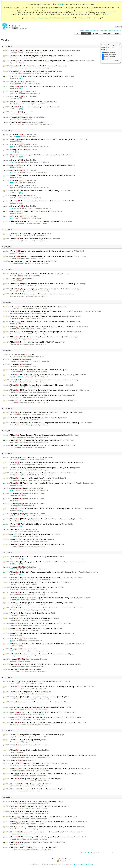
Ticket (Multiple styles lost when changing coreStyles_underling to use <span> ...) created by (47, 390)
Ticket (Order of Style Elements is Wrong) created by (36, 478)
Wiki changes (106, 59)
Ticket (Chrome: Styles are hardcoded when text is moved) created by (38, 806)
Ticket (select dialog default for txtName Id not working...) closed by (39, 155)
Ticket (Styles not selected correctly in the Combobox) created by (40, 473)
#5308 (12, 218)
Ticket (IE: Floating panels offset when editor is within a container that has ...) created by (44, 608)
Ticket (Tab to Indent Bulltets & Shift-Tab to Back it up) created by (35, 789)
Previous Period (107, 37)
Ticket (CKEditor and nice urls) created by (29, 458)
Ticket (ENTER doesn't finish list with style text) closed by (40, 712)
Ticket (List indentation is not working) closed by (32, 107)
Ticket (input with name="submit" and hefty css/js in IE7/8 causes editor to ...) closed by (46, 723)
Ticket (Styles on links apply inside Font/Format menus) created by (37, 274)
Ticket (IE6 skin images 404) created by (28, 234)
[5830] (21, 213)
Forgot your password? (115, 30)
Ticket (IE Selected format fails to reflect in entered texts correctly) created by (43, 664)
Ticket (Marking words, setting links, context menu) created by (33, 779)
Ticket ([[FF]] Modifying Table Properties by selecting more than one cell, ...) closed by (45, 562)
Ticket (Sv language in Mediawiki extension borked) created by (34, 71)
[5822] (21, 511)
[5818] (21, 646)
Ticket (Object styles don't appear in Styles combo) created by (34, 628)
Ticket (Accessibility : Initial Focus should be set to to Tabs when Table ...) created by (46, 822)
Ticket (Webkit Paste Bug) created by (26, 740)
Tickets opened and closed (110, 55)
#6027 (12, 569)
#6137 (12, 516)
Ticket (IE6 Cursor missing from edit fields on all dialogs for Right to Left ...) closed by (50, 61)
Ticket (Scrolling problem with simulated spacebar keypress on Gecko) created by (43, 468)
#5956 (12, 172)
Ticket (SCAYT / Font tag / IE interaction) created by (31, 847)
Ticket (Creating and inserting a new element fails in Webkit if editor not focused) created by (53, 311)
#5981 (13, 377)
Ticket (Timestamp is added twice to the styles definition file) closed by (40, 201)
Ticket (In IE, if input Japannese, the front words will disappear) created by (40, 294)
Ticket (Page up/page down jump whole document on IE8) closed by (44, 577)
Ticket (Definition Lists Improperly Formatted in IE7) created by (38, 582)
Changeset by (21, 81)
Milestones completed (108, 53)
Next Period (116, 37)
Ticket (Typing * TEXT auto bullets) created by (28, 784)
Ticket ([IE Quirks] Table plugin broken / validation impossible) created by (38, 707)
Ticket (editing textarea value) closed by (35, 842)
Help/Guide (88, 30)
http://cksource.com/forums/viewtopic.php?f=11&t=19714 (30, 849)
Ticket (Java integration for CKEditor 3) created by (31, 613)
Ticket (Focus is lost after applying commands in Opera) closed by (39, 524)
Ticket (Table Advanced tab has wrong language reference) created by (37, 702)
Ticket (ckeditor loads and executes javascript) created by (35, 801)
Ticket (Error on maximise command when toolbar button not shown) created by (41, 400)
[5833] (17, 152)
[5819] (21, 636)
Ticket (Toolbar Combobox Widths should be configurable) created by (42, 435)
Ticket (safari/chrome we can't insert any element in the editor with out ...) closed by (45, 251)
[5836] (21, 157)
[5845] (21, 78)
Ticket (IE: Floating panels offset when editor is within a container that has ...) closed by (50, 483)
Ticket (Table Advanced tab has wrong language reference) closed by (40, 633)
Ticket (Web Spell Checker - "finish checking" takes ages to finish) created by (42, 817)
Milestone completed (20, 354)
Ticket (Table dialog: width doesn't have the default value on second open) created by (50, 687)
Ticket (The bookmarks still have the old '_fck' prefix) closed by (38, 191)
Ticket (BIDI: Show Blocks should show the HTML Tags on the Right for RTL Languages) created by (51, 755)
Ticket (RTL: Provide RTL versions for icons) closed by (35, 557)
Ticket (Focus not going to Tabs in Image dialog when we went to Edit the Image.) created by (48, 423)
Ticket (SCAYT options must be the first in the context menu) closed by (40, 175)
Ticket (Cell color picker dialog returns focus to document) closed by (40, 76)
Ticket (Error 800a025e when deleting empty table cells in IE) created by (39, 385)
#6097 (12, 198)
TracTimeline (92, 853)
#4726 (26, 776)
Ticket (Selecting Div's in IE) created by (28, 692)
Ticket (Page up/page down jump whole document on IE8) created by (39, 603)
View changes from (110, 45)
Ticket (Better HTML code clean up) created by (31, 261)
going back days (108, 47)
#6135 (12, 641)
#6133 (42, 714)
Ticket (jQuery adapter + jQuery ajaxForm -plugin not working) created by (43, 289)
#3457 (21, 844)
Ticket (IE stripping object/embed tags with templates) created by (36, 418)
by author (110, 50)
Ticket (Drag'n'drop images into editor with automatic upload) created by (43, 332)
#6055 (12, 208)
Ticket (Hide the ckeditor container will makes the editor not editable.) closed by (44, 322)
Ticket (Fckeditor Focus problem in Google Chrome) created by (36, 66)
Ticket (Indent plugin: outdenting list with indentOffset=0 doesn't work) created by (40, 654)
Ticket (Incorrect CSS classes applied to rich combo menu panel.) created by (42, 380)
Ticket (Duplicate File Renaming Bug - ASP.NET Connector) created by (37, 370)
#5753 (12, 162)
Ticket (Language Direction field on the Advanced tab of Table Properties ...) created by (45, 284)
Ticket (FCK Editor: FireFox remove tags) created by (33, 239)
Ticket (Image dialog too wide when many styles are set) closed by (39, 86)
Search (117, 33)
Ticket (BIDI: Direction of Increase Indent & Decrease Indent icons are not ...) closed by (46, 140)
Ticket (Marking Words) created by (24, 669)
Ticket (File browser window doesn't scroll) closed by (34, 211)
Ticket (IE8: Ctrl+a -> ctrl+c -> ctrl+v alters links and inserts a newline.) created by (43, 51)
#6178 (22, 253)
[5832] (21, 193)
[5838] (21, 142)
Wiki (78, 33)
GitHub (61, 4)
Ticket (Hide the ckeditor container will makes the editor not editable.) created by (42, 337)
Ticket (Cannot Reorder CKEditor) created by (28, 811)
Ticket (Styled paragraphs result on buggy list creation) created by (43, 717)
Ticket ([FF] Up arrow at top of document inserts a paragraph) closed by (40, 440)
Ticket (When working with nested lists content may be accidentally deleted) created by (45, 463)
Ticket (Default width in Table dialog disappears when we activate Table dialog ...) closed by (52, 572)
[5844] (21, 88)
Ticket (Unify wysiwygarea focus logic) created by (33, 534)
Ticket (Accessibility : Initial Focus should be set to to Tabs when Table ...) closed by (45, 644)
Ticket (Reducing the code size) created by (31, 102)
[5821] (21, 526)
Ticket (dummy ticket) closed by (27, 745)
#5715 (12, 83)
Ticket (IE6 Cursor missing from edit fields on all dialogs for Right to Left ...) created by (47, 327)
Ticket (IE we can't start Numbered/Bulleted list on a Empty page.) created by (43, 316)
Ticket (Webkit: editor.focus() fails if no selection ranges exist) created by (39, 56)
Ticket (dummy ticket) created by (27, 750)
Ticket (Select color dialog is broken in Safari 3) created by (35, 587)
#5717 (12, 183)
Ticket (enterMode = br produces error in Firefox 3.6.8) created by (35, 544)
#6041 (18, 137)
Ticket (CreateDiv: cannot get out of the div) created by (32, 593)
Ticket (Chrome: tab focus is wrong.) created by (30, 539)
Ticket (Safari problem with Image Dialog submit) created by (36, 306)
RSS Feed (63, 861)
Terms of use (78, 864)
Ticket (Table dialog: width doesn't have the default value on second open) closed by (49, 509)
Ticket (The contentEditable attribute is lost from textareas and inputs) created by (44, 832)
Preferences (103, 30)
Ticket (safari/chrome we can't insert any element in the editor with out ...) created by (46, 256)
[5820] (21, 564)
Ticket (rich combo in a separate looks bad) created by (32, 618)
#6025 (12, 531)
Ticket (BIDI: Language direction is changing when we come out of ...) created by (45, 827)
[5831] (21, 203)
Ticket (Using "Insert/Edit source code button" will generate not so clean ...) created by (44, 413)
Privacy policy (88, 864)
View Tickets (107, 33)
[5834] (21, 178)
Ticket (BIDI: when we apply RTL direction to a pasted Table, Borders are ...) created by (47, 837)
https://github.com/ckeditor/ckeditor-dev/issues (55, 18)
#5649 (12, 94)
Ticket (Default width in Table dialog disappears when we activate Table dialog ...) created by (48, 598)
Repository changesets (109, 57)
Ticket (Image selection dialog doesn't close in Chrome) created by (35, 735)
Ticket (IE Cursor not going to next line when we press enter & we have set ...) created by (48, 769)
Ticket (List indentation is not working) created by (38, 682)
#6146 (12, 490)
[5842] (21, 109)
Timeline (86, 33)
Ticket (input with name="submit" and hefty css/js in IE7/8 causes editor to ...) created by (44, 774)
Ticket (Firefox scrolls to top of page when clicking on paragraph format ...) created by (46, 375)
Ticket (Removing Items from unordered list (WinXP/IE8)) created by (35, 342)
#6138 (12, 114)
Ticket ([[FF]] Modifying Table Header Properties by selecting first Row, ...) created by (46, 519)
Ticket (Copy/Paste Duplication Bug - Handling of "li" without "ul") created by (40, 395)
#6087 (22, 63)
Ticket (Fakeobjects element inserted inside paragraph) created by (39, 623)
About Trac (95, 30)
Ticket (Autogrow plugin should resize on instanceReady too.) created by (40, 445)
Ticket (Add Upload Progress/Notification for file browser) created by (37, 763)
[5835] (21, 167)
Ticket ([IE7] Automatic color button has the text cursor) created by (39, 221)
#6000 (19, 377)
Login (81, 30)
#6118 (12, 651)
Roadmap (96, 33)
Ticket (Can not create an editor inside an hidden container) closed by (40, 165)
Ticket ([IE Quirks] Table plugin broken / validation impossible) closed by (38, 697)
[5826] (21, 485)
